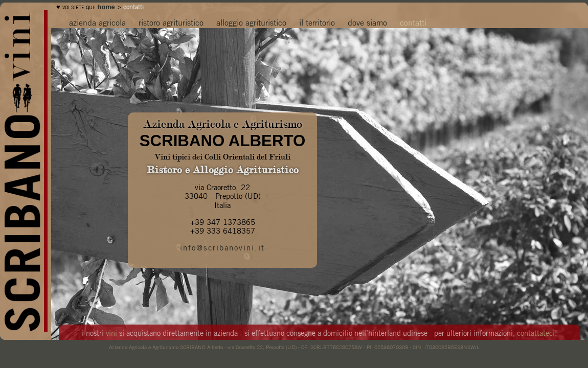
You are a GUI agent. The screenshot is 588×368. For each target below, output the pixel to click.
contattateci (536, 332)
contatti (413, 22)
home (106, 7)
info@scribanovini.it (222, 247)
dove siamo (367, 22)
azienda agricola (97, 22)
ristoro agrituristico (171, 22)
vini (111, 332)
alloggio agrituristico (251, 22)
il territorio (317, 22)
